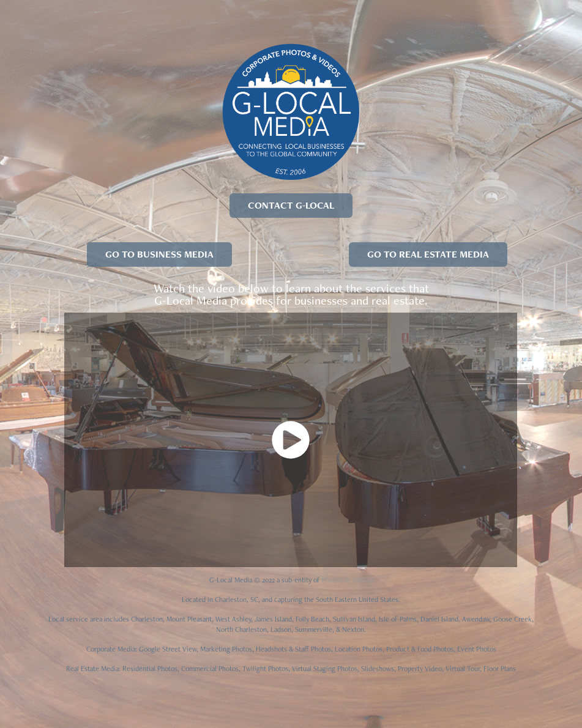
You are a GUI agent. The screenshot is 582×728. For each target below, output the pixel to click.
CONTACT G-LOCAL (291, 205)
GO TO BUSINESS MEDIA (159, 254)
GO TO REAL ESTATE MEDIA (428, 254)
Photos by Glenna (348, 580)
